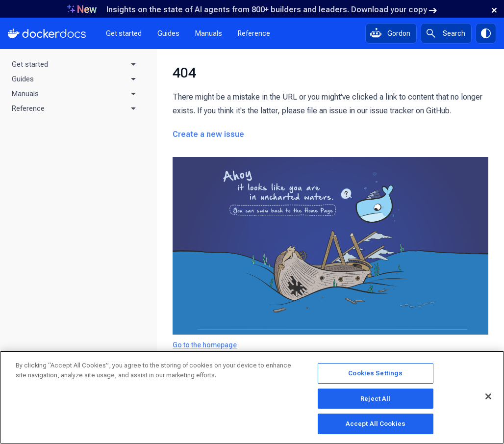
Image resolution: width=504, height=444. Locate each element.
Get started (124, 33)
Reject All (375, 401)
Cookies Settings (375, 376)
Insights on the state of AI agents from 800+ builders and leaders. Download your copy (272, 10)
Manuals (209, 33)
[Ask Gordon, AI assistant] (391, 33)
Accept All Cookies (376, 426)
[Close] (488, 398)
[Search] (446, 33)
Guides (168, 33)
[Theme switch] (486, 33)
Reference (254, 33)
